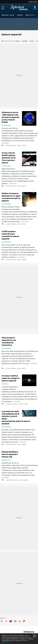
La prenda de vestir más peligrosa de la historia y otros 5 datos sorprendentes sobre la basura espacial (16, 417)
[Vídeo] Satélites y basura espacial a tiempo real (10, 454)
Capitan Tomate (12, 480)
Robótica (5, 384)
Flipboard (24, 621)
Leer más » (5, 143)
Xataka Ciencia (19, 7)
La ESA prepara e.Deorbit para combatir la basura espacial (10, 235)
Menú (3, 9)
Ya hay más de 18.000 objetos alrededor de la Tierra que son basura (9, 158)
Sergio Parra (11, 145)
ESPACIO (20, 15)
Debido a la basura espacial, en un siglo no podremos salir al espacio (11, 197)
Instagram (15, 621)
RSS (20, 621)
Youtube (11, 621)
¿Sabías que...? (7, 460)
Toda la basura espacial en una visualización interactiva (9, 341)
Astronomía (6, 125)
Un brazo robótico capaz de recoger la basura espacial (11, 378)
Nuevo (35, 9)
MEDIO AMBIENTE (31, 15)
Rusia (32, 41)
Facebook (6, 621)
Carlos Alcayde (12, 404)
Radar (17, 41)
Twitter (2, 621)
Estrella (25, 41)
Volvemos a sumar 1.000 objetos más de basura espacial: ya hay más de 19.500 (11, 117)
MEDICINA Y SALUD (8, 15)
